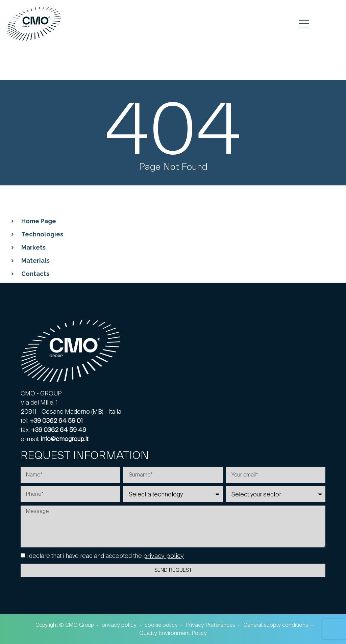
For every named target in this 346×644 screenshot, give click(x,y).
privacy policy (164, 556)
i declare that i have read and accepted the (105, 556)
